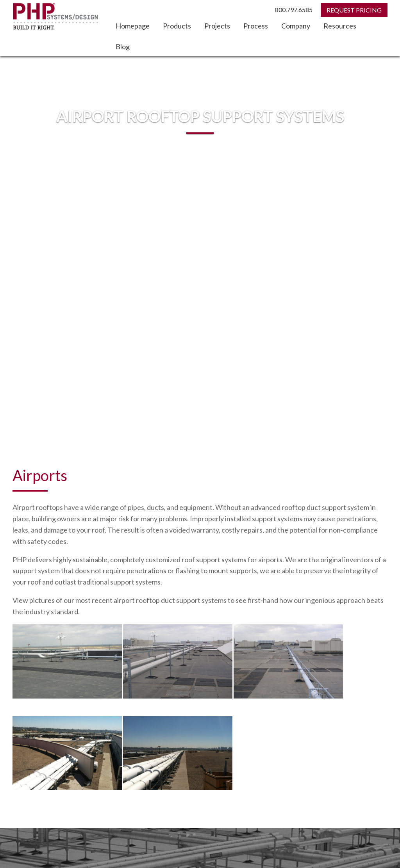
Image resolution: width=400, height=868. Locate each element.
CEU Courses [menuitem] (281, 743)
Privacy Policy (373, 844)
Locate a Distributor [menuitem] (37, 743)
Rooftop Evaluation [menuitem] (36, 733)
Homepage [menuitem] (133, 26)
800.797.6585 (294, 10)
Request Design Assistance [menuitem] (46, 723)
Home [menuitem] (272, 723)
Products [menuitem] (177, 26)
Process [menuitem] (256, 26)
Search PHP (31, 768)
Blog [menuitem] (123, 46)
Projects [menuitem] (217, 26)
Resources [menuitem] (340, 26)
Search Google (146, 782)
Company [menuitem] (296, 26)
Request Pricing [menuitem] (32, 713)
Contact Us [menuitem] (279, 713)
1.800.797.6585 (193, 828)
